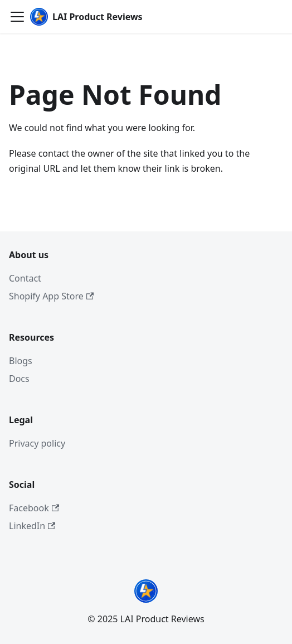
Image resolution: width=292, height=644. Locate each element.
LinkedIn (32, 526)
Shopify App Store (51, 296)
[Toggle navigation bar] (17, 17)
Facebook (34, 508)
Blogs (21, 361)
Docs (19, 379)
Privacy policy (37, 443)
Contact (25, 278)
